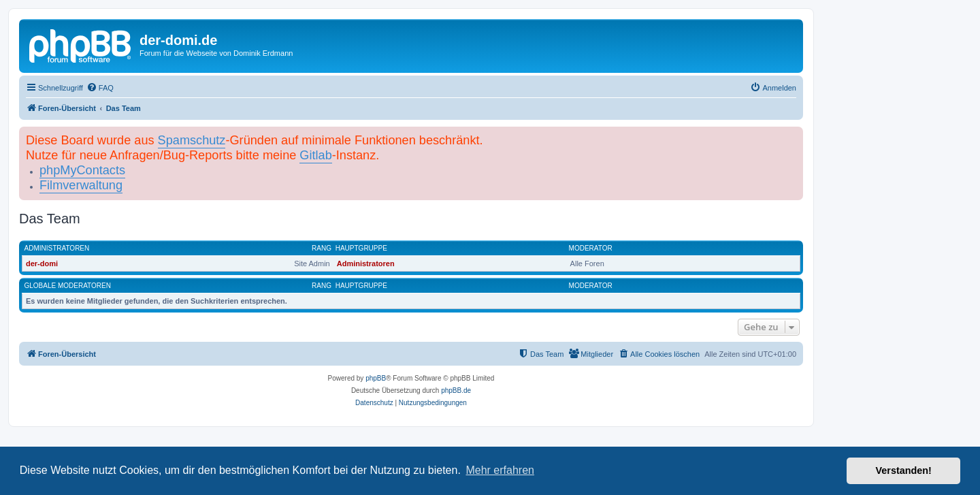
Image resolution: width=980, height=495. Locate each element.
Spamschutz (192, 140)
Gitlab (315, 155)
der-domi (42, 264)
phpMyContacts (82, 170)
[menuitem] (100, 88)
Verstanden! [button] (904, 470)
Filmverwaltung (81, 185)
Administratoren (57, 248)
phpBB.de (456, 390)
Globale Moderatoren (68, 286)
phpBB (376, 378)
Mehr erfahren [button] (500, 470)
